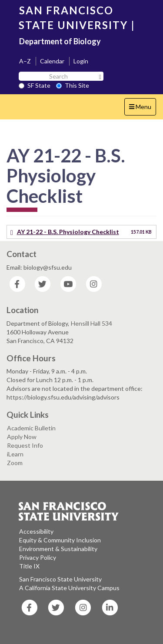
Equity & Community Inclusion (60, 540)
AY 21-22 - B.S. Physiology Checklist (68, 232)
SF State (35, 85)
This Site (73, 85)
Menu (142, 109)
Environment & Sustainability (58, 549)
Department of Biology (60, 41)
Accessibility (36, 531)
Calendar (52, 61)
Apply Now (22, 437)
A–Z (25, 61)
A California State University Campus (69, 588)
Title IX (29, 566)
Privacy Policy (38, 557)
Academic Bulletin (31, 428)
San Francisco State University (60, 579)
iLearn (15, 454)
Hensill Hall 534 (91, 323)
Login (81, 61)
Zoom (15, 463)
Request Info (25, 445)
